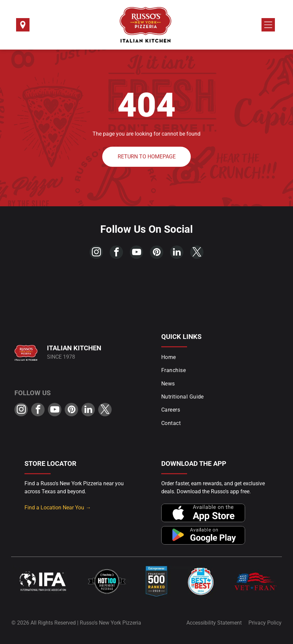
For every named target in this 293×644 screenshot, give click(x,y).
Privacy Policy (265, 623)
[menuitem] (220, 357)
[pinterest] (157, 253)
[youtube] (136, 253)
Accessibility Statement (214, 623)
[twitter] (197, 253)
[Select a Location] (23, 27)
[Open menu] (268, 25)
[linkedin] (177, 253)
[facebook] (116, 253)
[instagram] (96, 253)
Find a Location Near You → (58, 508)
